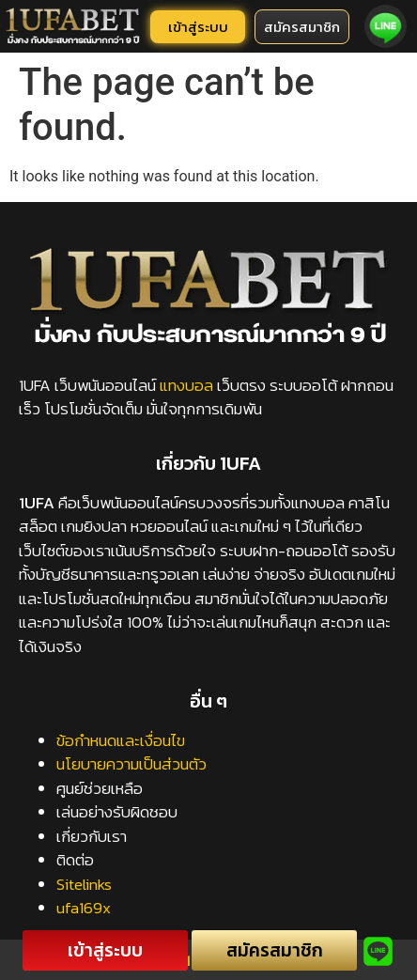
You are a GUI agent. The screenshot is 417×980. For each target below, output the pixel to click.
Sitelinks (84, 884)
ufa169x (84, 908)
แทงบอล (186, 385)
